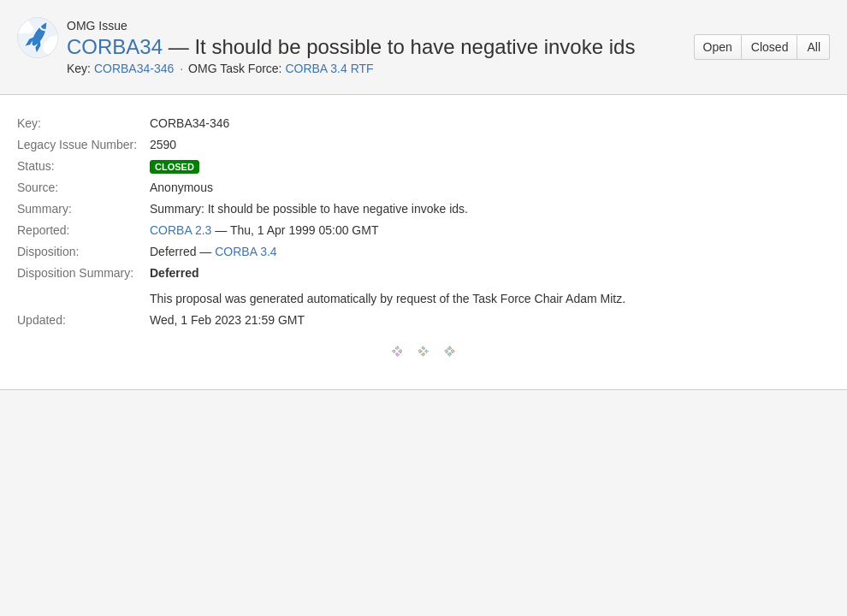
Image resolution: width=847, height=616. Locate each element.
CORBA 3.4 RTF (329, 68)
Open (718, 47)
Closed (770, 47)
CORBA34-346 (134, 68)
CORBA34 (115, 47)
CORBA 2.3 (181, 230)
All (814, 47)
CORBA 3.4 (246, 252)
